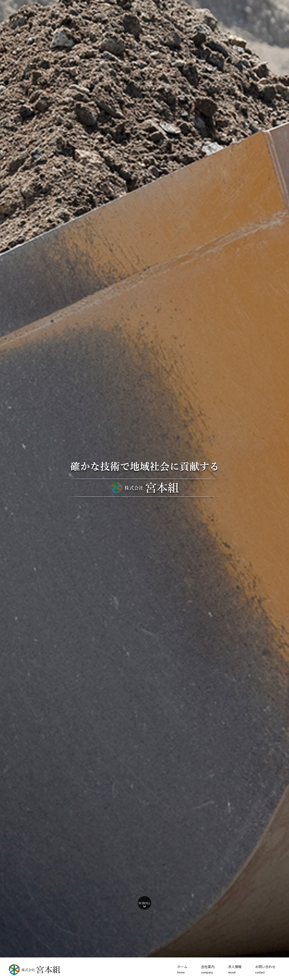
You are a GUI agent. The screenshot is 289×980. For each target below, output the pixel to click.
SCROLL (144, 903)
